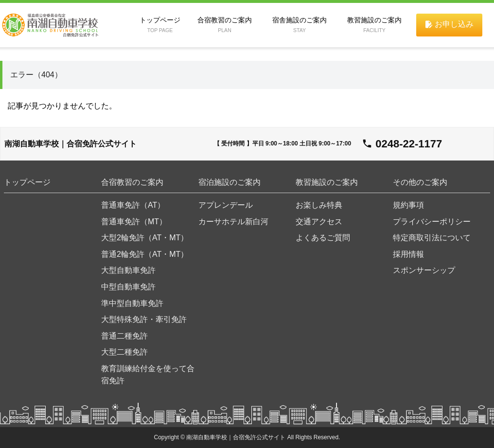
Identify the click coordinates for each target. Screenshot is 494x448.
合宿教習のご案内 (225, 25)
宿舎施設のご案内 (300, 25)
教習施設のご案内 (374, 25)
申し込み (449, 25)
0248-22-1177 (409, 144)
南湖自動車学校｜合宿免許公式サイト (71, 144)
